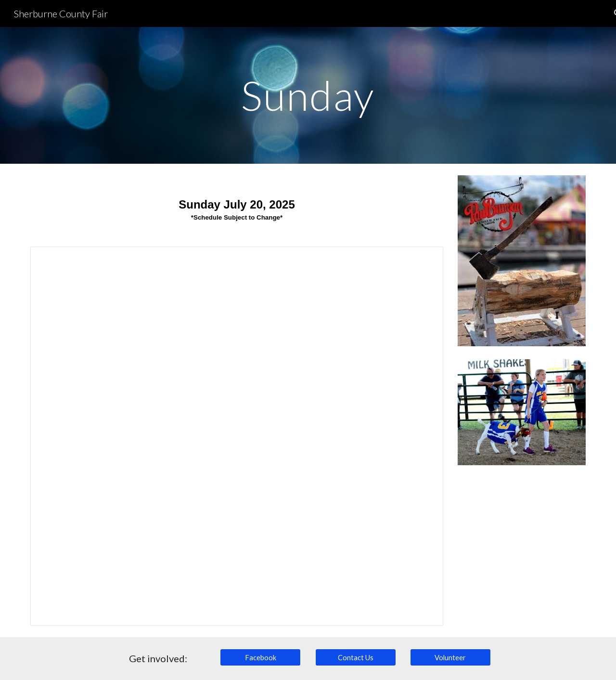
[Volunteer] (450, 657)
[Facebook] (260, 657)
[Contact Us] (356, 657)
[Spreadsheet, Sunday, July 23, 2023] (237, 436)
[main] (308, 95)
